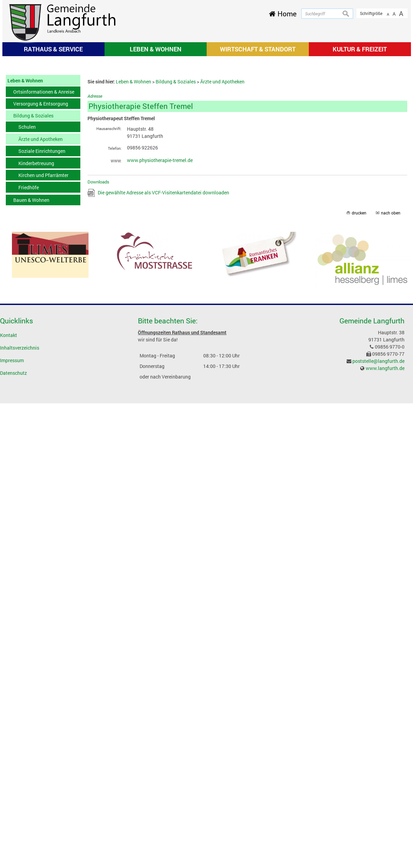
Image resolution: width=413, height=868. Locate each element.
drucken (359, 303)
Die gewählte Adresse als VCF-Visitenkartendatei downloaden (163, 283)
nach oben (391, 303)
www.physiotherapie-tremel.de (160, 251)
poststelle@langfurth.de (378, 451)
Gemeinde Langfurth (372, 411)
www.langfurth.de (385, 458)
